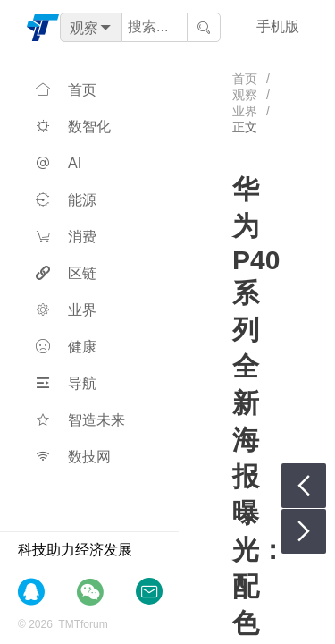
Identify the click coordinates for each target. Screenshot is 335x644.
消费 (66, 237)
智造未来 (80, 420)
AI (59, 163)
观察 (245, 95)
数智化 (73, 127)
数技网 (73, 457)
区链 (66, 273)
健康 (66, 347)
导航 (66, 383)
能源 (66, 200)
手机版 (278, 26)
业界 (66, 310)
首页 (66, 90)
